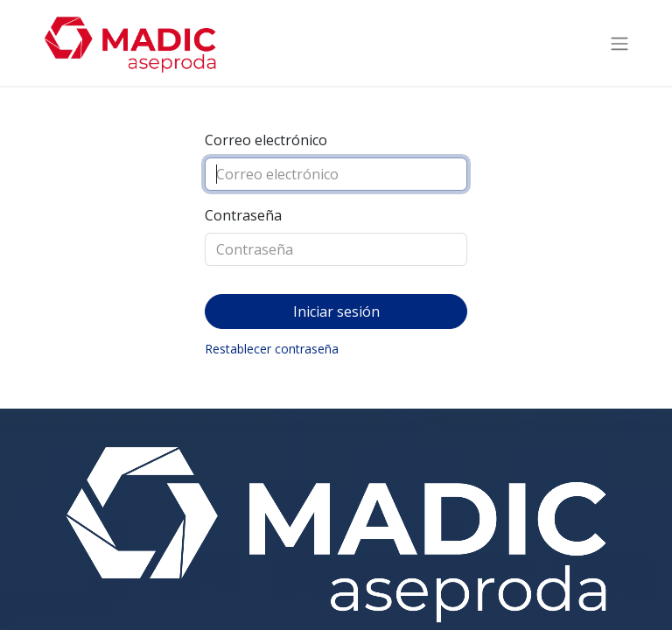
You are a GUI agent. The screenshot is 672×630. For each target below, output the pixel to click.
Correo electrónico (266, 140)
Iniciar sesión (336, 311)
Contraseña (243, 215)
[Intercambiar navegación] (619, 43)
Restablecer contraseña (272, 349)
